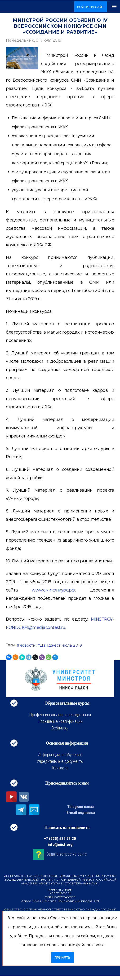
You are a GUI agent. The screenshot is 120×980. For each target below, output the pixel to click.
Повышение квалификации (60, 721)
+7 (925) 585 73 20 (60, 839)
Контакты (60, 768)
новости (28, 645)
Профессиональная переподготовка (60, 715)
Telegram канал (81, 807)
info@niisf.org (60, 844)
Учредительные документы (60, 761)
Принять (62, 958)
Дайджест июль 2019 (61, 645)
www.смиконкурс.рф (53, 590)
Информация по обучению (60, 755)
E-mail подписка (81, 812)
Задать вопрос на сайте (67, 854)
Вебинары (60, 728)
